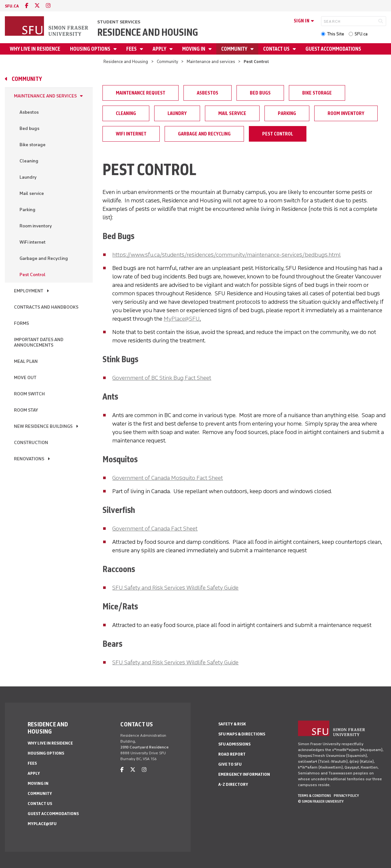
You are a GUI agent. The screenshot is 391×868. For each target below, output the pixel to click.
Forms (21, 323)
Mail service (32, 193)
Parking (27, 210)
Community (235, 49)
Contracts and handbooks (46, 307)
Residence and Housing (148, 32)
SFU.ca (361, 34)
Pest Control (33, 275)
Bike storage (33, 145)
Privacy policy (346, 796)
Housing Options (91, 49)
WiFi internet (33, 242)
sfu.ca (12, 6)
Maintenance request (141, 93)
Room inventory (36, 226)
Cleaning (29, 161)
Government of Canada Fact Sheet (155, 529)
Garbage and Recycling (44, 258)
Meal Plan (26, 361)
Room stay (26, 410)
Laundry (28, 177)
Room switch (29, 394)
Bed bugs (29, 128)
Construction (31, 443)
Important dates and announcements (39, 342)
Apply (160, 49)
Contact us (277, 49)
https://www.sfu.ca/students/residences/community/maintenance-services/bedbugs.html (226, 255)
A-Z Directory (233, 784)
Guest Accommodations (333, 49)
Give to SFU (230, 764)
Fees (132, 49)
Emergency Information (244, 774)
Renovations (29, 459)
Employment (29, 291)
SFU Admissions (234, 744)
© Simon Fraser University (321, 801)
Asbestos (29, 112)
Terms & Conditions (315, 796)
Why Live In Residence (35, 49)
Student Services (119, 22)
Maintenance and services (211, 62)
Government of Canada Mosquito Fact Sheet (168, 478)
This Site (336, 34)
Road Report (232, 754)
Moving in (194, 49)
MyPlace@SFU (182, 319)
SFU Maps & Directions (242, 734)
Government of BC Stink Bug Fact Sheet (162, 378)
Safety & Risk (232, 724)
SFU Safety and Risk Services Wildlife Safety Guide (175, 588)
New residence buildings (43, 426)
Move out (25, 378)
